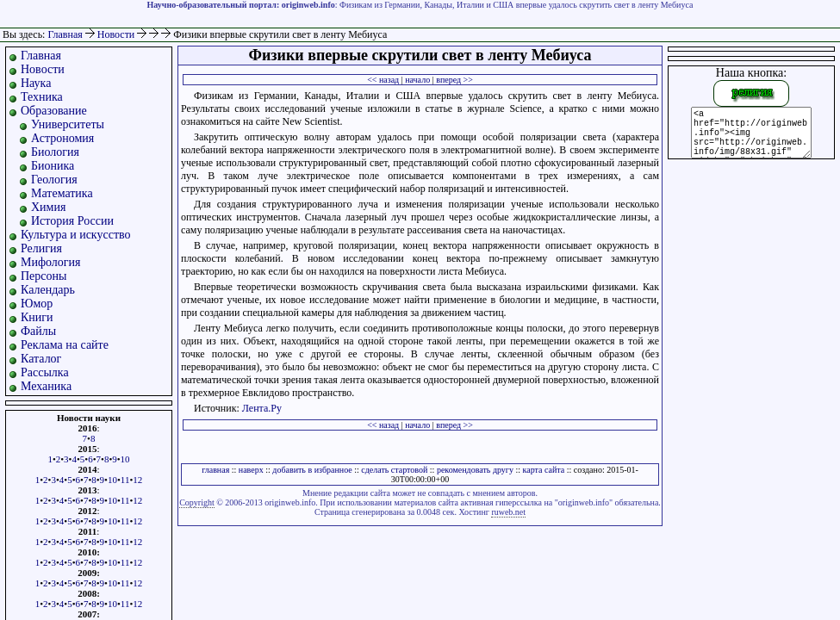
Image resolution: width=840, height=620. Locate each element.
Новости (118, 34)
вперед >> (454, 80)
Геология (54, 180)
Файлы (38, 331)
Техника (42, 97)
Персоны (44, 276)
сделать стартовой (394, 470)
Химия (48, 207)
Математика (62, 193)
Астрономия (62, 138)
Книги (37, 317)
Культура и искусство (76, 235)
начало (417, 80)
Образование (54, 111)
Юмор (37, 304)
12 (137, 480)
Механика (46, 386)
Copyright (197, 502)
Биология (55, 152)
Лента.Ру (262, 408)
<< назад (383, 80)
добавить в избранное (312, 470)
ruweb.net (508, 512)
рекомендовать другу (475, 470)
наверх (251, 470)
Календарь (48, 290)
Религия (41, 248)
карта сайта (544, 470)
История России (72, 221)
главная (215, 470)
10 (125, 459)
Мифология (51, 262)
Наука (36, 83)
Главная (65, 34)
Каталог (41, 359)
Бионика (53, 166)
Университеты (68, 124)
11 (125, 480)
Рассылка (45, 372)
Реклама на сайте (65, 345)
